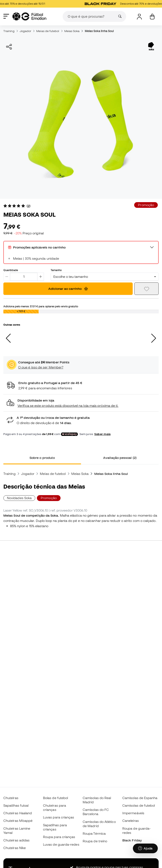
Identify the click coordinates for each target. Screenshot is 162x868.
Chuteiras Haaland (18, 813)
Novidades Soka (19, 498)
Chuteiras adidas (16, 840)
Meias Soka (72, 31)
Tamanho (56, 270)
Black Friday (132, 840)
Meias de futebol (48, 31)
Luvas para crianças (59, 817)
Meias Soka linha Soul (99, 31)
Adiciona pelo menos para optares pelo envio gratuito (41, 306)
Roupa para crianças (59, 837)
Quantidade (11, 270)
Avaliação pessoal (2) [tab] (120, 458)
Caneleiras (131, 821)
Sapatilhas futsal (16, 805)
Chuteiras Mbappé (18, 821)
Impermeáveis (133, 813)
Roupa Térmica (94, 833)
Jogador (26, 31)
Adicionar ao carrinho (68, 289)
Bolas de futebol (55, 798)
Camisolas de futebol (139, 805)
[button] (81, 403)
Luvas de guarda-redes (61, 844)
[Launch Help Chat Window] (145, 848)
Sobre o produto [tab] (42, 458)
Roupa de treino (95, 841)
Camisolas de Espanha (140, 798)
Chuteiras (11, 798)
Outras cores (12, 325)
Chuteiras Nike (15, 848)
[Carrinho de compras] (152, 17)
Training (9, 31)
